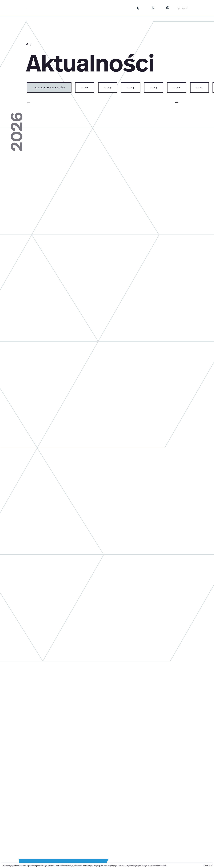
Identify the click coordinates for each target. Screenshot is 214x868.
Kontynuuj (145, 866)
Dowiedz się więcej (159, 866)
